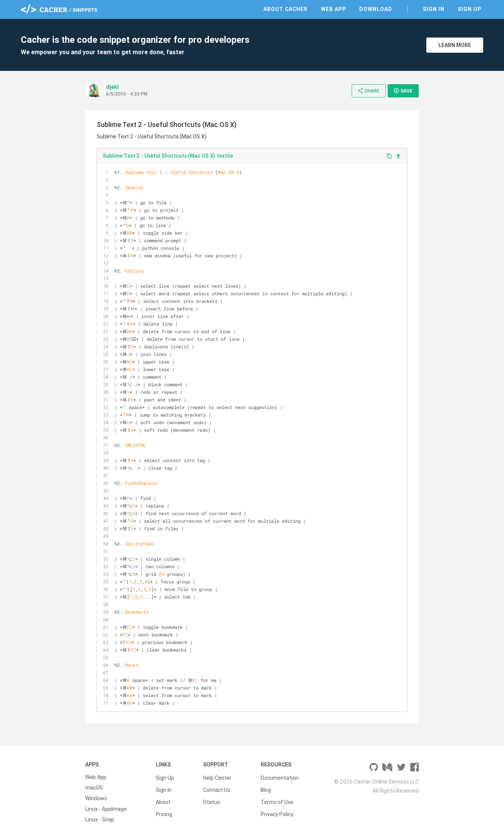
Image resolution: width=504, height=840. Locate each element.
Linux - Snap (100, 820)
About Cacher (286, 9)
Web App (333, 9)
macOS (94, 788)
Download (376, 9)
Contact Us (217, 788)
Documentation (280, 777)
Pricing (164, 809)
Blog (266, 788)
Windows (96, 798)
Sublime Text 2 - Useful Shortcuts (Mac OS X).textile (168, 156)
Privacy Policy (277, 809)
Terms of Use (277, 798)
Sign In (434, 9)
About (163, 798)
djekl (112, 87)
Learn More (455, 45)
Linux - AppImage (106, 809)
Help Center (217, 777)
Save (403, 91)
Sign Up (470, 9)
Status (211, 798)
